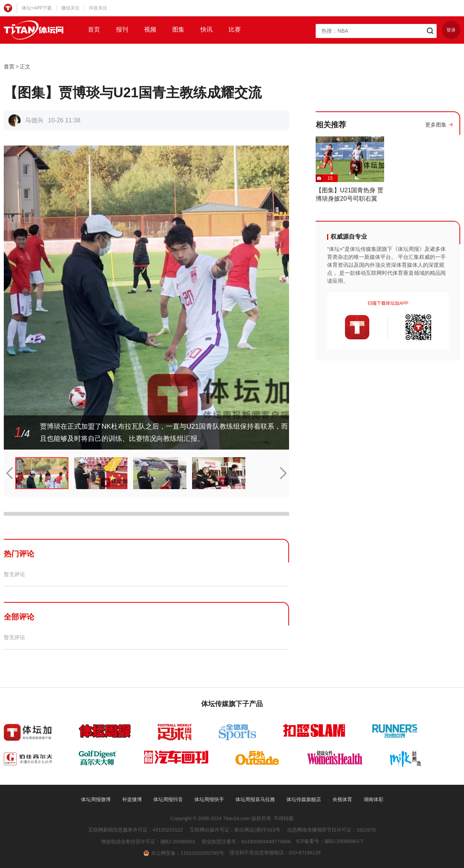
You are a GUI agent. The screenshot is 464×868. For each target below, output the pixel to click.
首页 (94, 29)
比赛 (235, 29)
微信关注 (70, 8)
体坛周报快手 (209, 799)
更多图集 (436, 125)
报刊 (122, 29)
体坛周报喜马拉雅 (255, 799)
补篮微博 (132, 799)
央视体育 (342, 799)
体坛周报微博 (96, 799)
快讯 (207, 29)
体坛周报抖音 (168, 799)
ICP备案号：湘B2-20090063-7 (330, 841)
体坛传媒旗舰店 (304, 799)
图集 (178, 29)
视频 (150, 29)
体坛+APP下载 (37, 8)
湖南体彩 (373, 799)
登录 (451, 30)
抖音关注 (98, 8)
